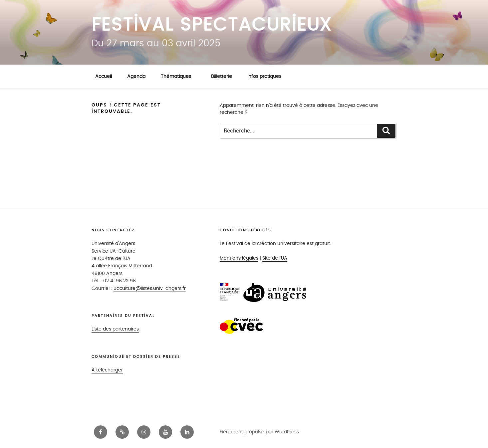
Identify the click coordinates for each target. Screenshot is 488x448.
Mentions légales (239, 258)
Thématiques (179, 76)
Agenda (136, 76)
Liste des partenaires (115, 329)
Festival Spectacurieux (212, 25)
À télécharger (107, 370)
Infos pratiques (264, 76)
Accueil (104, 76)
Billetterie (222, 76)
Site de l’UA (275, 258)
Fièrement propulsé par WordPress (259, 432)
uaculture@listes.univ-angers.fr (150, 288)
